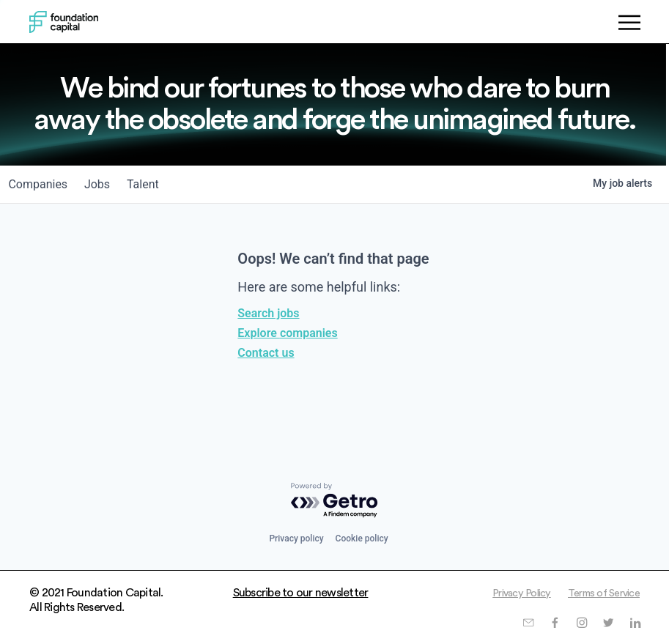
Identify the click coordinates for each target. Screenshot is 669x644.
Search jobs (268, 313)
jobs (107, 184)
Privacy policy (296, 538)
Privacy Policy (508, 593)
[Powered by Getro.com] (335, 501)
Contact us (266, 353)
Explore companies (287, 333)
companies (41, 184)
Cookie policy (362, 538)
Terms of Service (599, 593)
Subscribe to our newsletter (301, 593)
